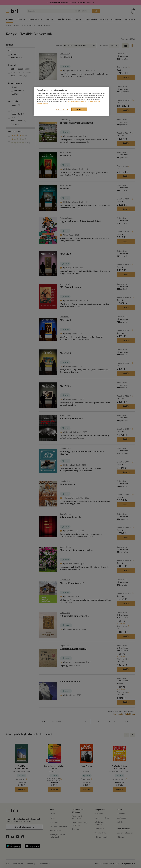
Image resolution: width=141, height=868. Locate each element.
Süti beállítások (62, 110)
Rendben (79, 109)
